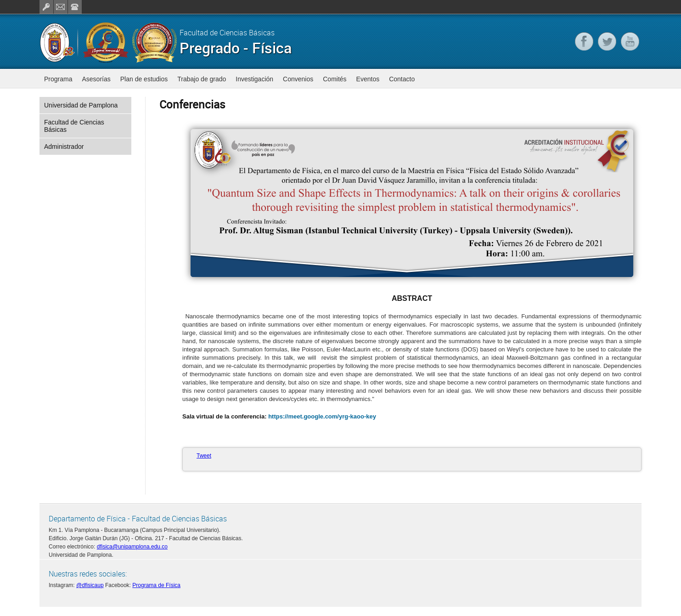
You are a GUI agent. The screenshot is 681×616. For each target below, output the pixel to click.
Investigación (254, 79)
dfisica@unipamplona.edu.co (132, 547)
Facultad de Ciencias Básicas (74, 126)
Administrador (64, 147)
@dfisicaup (90, 585)
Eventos (368, 79)
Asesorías (96, 79)
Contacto (402, 79)
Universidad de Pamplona (81, 105)
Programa (58, 79)
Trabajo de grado (202, 79)
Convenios (298, 79)
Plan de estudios (144, 79)
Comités (335, 79)
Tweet (204, 456)
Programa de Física (156, 585)
